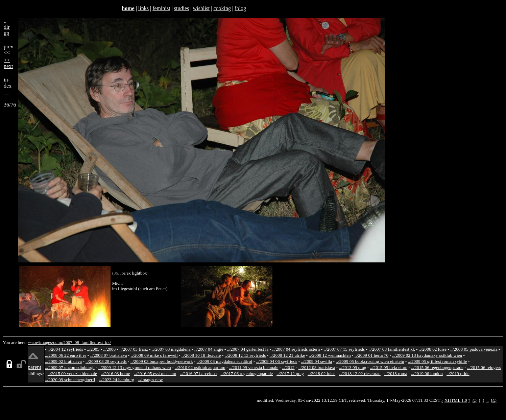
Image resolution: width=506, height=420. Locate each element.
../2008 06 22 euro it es (66, 355)
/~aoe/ (34, 342)
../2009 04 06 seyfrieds (277, 361)
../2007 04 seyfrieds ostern (296, 349)
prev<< (8, 50)
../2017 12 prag (290, 374)
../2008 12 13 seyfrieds (245, 355)
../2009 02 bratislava (63, 361)
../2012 (288, 367)
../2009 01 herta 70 (371, 355)
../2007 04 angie (209, 349)
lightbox (139, 273)
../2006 (109, 349)
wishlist (201, 8)
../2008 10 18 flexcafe (201, 355)
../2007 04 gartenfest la (248, 349)
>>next (8, 63)
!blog (240, 8)
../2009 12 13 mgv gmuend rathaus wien (135, 367)
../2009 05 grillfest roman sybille (438, 361)
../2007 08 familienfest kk (392, 349)
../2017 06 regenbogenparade (247, 374)
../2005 (93, 349)
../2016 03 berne (115, 374)
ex (129, 273)
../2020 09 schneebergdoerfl (70, 380)
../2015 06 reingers (484, 367)
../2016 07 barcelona (198, 374)
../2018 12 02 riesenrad (360, 374)
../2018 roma (396, 374)
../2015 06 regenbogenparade (437, 367)
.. (488, 400)
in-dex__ (8, 86)
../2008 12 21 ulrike (287, 355)
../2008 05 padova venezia (474, 349)
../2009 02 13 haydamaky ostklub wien (427, 355)
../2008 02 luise (433, 349)
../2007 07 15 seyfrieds (344, 349)
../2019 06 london (427, 374)
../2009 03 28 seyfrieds (106, 361)
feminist (161, 8)
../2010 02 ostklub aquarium (200, 367)
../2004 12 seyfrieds (65, 349)
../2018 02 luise (321, 374)
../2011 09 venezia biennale (254, 367)
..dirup (7, 27)
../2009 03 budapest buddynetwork (162, 361)
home (128, 8)
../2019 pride (458, 374)
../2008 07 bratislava (109, 355)
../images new (150, 380)
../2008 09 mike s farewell (154, 355)
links (143, 8)
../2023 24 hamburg (117, 380)
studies (182, 8)
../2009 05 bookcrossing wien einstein (370, 361)
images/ (46, 342)
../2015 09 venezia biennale (72, 374)
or (124, 273)
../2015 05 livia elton (389, 367)
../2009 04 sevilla (316, 361)
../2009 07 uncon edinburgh (70, 367)
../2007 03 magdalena (171, 349)
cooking (222, 8)
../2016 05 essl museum (155, 374)
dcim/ (58, 342)
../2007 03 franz (134, 349)
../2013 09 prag (353, 367)
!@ (494, 400)
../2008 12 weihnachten (330, 355)
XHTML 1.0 (456, 400)
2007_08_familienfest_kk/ (87, 342)
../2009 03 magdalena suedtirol (225, 361)
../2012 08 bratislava (317, 367)
